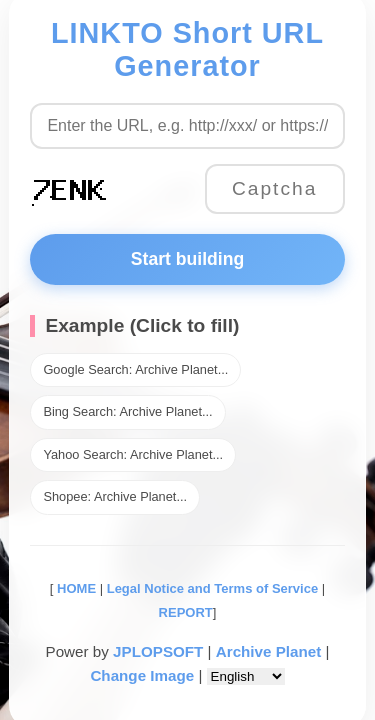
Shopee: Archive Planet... (115, 496)
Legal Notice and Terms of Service (212, 588)
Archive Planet (269, 651)
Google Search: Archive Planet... (135, 369)
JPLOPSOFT (158, 651)
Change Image (142, 675)
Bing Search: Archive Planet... (127, 411)
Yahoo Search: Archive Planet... (133, 454)
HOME (74, 588)
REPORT (186, 612)
